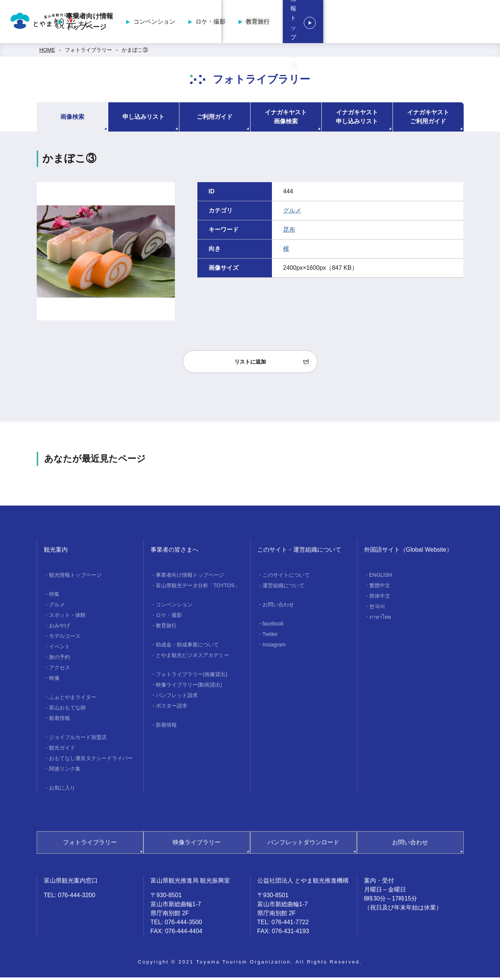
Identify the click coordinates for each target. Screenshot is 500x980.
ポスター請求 (172, 708)
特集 (54, 597)
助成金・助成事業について (187, 647)
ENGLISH (381, 578)
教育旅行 (370, 23)
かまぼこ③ (135, 52)
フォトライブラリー (88, 52)
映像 (54, 681)
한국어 (377, 609)
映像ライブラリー (197, 845)
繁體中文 (380, 588)
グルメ (292, 213)
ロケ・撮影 (323, 23)
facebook (273, 626)
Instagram (274, 647)
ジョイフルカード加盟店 (78, 740)
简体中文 (380, 598)
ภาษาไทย (380, 619)
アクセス (60, 670)
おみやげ (60, 628)
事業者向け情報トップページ (202, 23)
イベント (60, 649)
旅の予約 (60, 660)
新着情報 (60, 721)
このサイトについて (286, 578)
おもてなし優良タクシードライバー (91, 761)
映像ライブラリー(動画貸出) (189, 687)
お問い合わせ (278, 607)
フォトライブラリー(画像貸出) (192, 677)
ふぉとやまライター (73, 700)
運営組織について (284, 588)
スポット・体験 (67, 618)
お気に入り (62, 790)
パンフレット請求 (177, 698)
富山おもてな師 (67, 710)
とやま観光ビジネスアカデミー (193, 658)
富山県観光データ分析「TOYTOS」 (198, 588)
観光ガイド (62, 750)
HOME (47, 52)
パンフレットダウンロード (303, 845)
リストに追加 (250, 364)
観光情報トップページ (448, 23)
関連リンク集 (65, 771)
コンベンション (267, 23)
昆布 (289, 232)
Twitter (270, 637)
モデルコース (65, 639)
